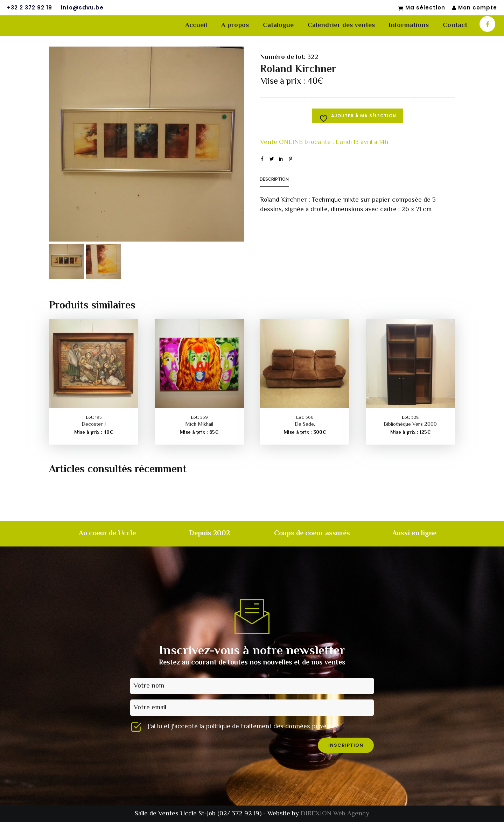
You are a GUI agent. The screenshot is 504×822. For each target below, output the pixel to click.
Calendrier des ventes (341, 25)
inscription (346, 745)
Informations (409, 25)
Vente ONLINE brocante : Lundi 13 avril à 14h (324, 142)
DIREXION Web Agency (335, 814)
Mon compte (475, 8)
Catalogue (278, 25)
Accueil (196, 25)
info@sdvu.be (82, 8)
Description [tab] (274, 179)
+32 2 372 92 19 (30, 8)
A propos (235, 25)
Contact (455, 25)
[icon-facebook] (487, 24)
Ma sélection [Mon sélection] (422, 8)
